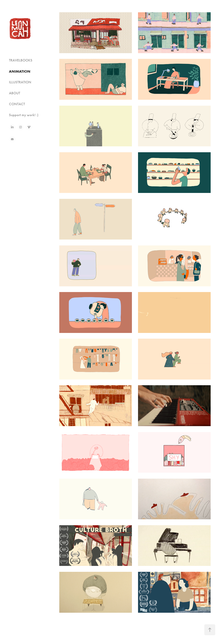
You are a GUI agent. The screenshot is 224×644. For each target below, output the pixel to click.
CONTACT (17, 104)
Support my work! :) (24, 115)
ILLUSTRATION (20, 82)
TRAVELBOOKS (21, 60)
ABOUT (15, 93)
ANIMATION (20, 71)
